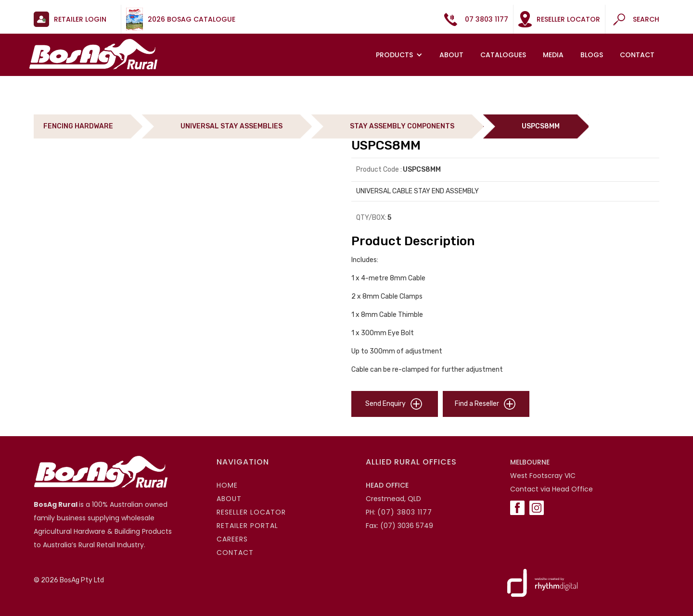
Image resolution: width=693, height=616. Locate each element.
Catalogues (503, 55)
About (451, 55)
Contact (637, 55)
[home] (93, 54)
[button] (400, 55)
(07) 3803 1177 (405, 512)
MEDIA (553, 55)
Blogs (592, 55)
